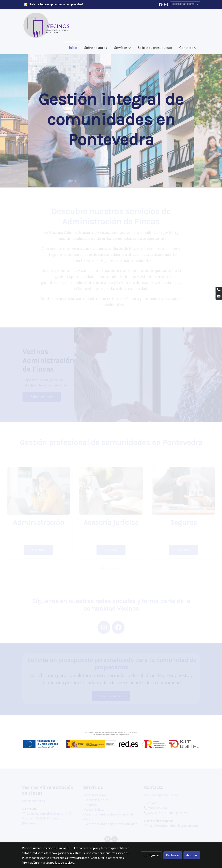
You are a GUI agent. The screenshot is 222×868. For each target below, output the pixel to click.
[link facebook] (161, 4)
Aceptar (192, 855)
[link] (46, 25)
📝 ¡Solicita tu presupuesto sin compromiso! (54, 4)
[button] (188, 48)
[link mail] (219, 297)
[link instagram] (166, 4)
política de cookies (63, 863)
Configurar (151, 855)
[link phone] (219, 290)
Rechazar (173, 855)
